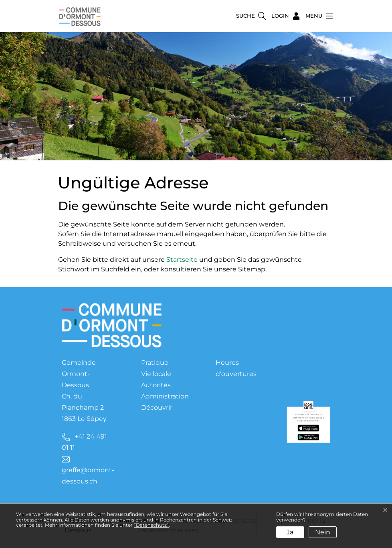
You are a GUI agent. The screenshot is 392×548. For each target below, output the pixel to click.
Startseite (182, 260)
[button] (317, 16)
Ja (290, 532)
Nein (323, 532)
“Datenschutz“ (151, 525)
